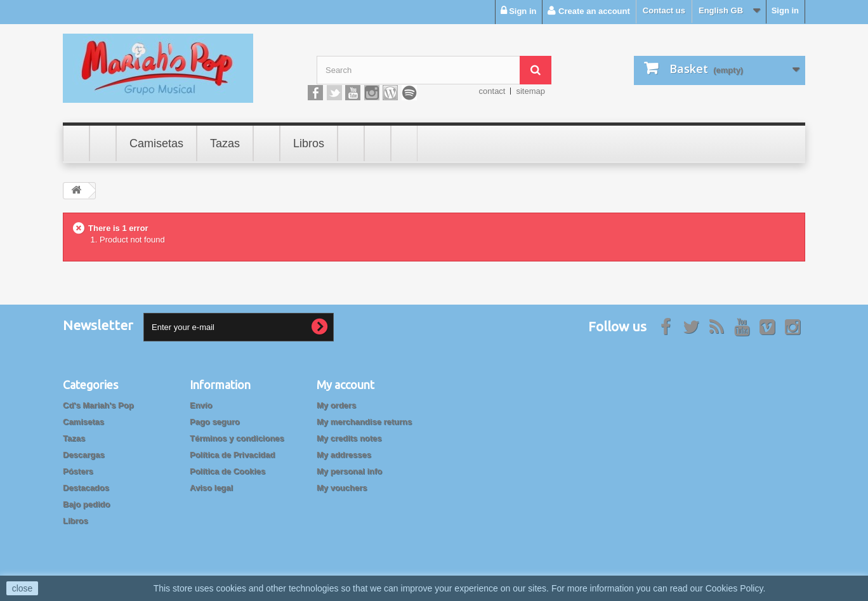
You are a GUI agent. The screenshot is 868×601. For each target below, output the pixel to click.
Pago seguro (215, 422)
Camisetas (83, 422)
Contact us (664, 10)
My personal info (349, 471)
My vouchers (342, 488)
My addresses (344, 455)
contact (492, 91)
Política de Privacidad (232, 455)
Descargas (84, 455)
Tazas (74, 438)
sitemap (530, 91)
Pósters (78, 471)
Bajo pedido (86, 504)
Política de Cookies (227, 471)
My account (345, 385)
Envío (201, 405)
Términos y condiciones (237, 438)
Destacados (86, 488)
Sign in (785, 10)
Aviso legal (211, 488)
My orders (336, 405)
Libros (76, 521)
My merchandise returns (364, 422)
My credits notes (349, 438)
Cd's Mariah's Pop (98, 405)
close (23, 588)
